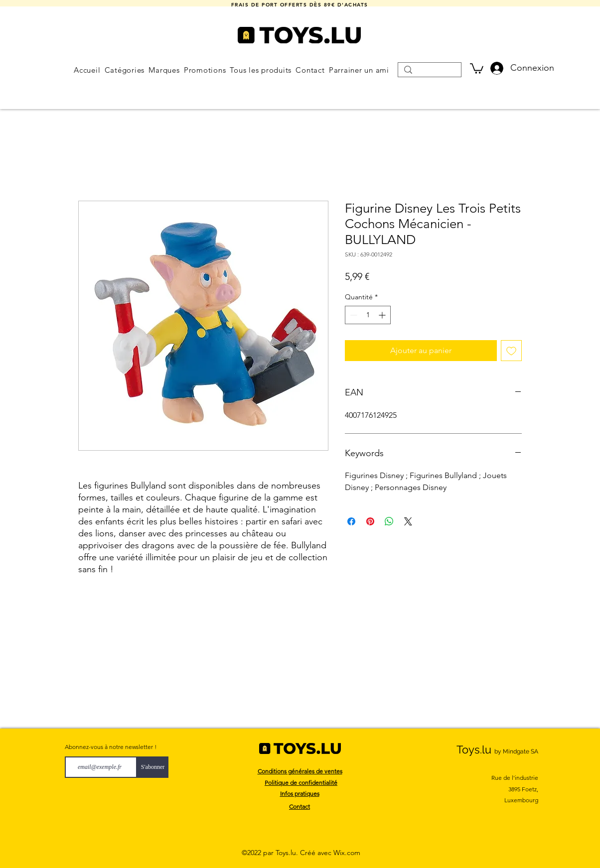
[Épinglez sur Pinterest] (370, 521)
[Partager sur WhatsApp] (389, 521)
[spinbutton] (368, 315)
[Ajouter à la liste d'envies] (511, 351)
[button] (124, 70)
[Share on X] (408, 521)
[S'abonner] (153, 767)
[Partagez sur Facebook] (351, 521)
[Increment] (383, 315)
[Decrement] (353, 315)
